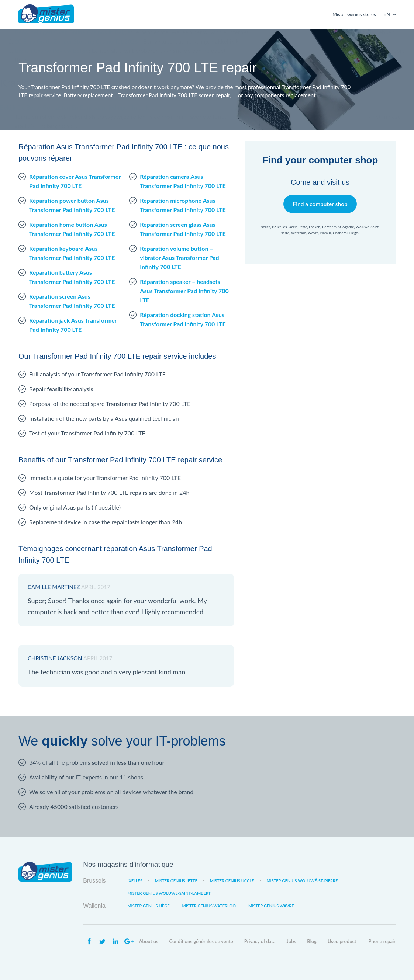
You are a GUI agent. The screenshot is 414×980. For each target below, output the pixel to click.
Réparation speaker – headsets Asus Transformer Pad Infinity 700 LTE (184, 291)
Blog (312, 941)
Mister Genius (46, 14)
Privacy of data (260, 941)
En (387, 14)
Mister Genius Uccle (232, 881)
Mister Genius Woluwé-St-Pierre (302, 881)
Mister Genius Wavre (271, 906)
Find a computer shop (320, 204)
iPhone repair (381, 941)
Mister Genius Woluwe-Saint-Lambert (169, 893)
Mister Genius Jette (176, 881)
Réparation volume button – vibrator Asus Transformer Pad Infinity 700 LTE (179, 258)
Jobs (291, 941)
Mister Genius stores (354, 14)
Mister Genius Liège (148, 906)
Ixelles (135, 881)
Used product (342, 941)
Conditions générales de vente (201, 941)
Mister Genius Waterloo (209, 906)
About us (149, 941)
